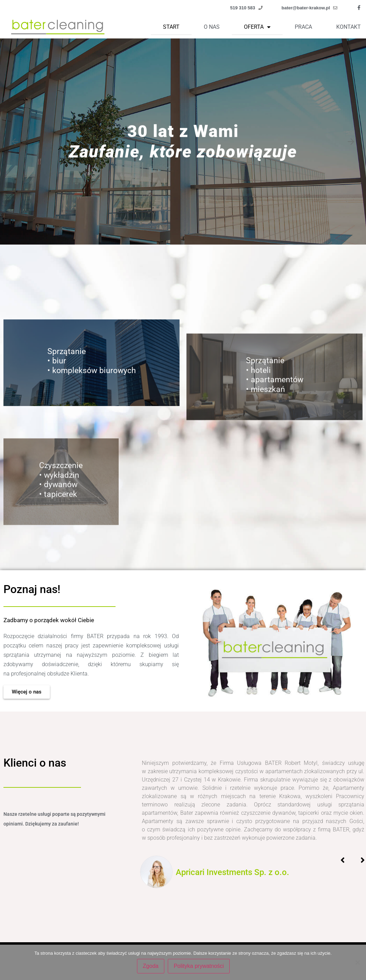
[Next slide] (351, 142)
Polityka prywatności (200, 967)
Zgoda (152, 967)
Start (171, 27)
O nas (212, 27)
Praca (303, 27)
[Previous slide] (15, 142)
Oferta (257, 27)
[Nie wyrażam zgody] (357, 963)
